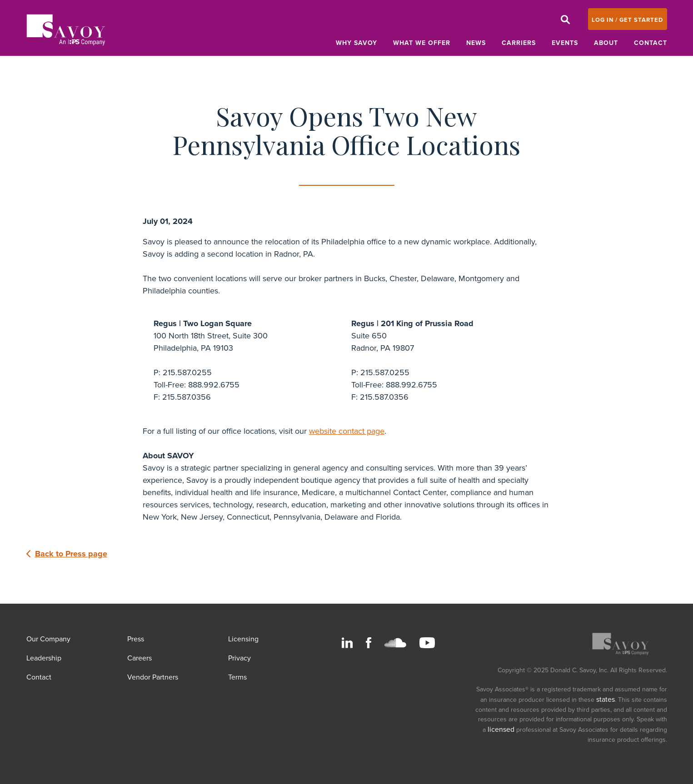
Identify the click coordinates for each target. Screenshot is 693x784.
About (606, 43)
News (476, 43)
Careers (140, 658)
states (606, 700)
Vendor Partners (153, 677)
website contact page (347, 431)
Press (136, 639)
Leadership (44, 658)
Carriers (519, 43)
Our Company (48, 639)
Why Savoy (356, 43)
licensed (501, 729)
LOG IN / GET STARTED (627, 20)
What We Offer (422, 43)
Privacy (239, 658)
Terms (237, 677)
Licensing (243, 639)
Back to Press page (67, 554)
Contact (651, 43)
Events (565, 43)
